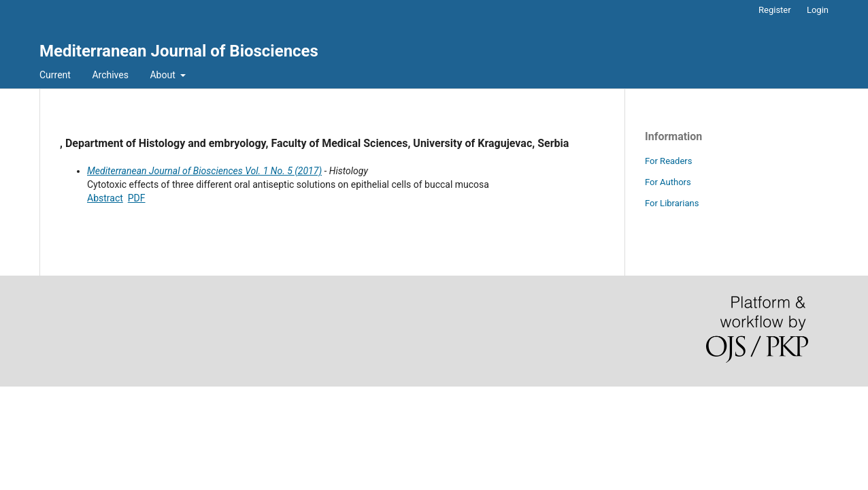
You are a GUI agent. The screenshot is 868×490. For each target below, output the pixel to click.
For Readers (669, 161)
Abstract (105, 198)
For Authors (668, 182)
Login (818, 10)
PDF (137, 198)
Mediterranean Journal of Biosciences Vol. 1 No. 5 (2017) (204, 171)
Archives (110, 75)
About (164, 75)
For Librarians (672, 203)
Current (55, 75)
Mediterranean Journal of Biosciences (179, 51)
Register (775, 10)
